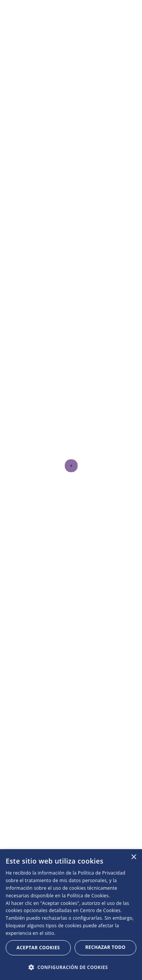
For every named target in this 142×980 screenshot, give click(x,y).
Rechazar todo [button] (105, 947)
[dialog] (71, 915)
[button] (71, 967)
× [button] (133, 857)
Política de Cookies (88, 896)
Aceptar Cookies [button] (38, 948)
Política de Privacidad (102, 873)
